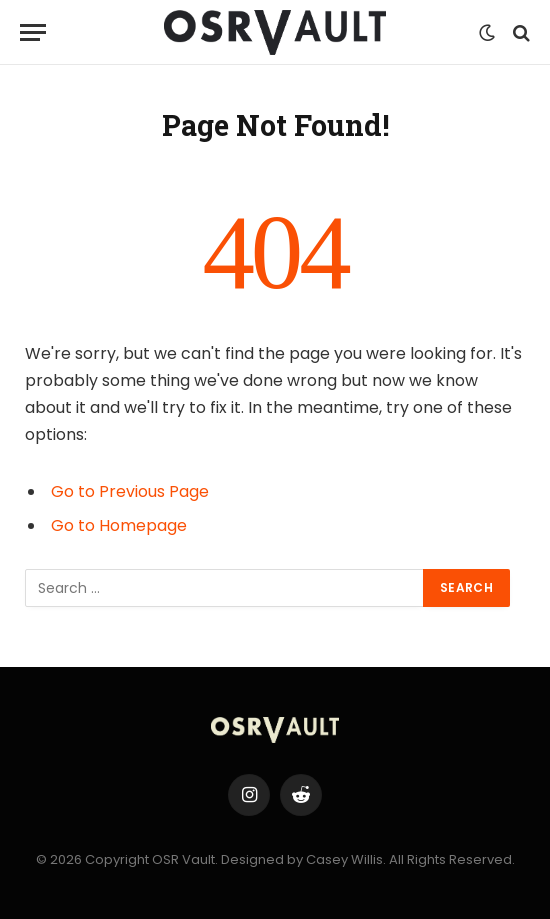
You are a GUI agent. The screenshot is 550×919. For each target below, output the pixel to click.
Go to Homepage (119, 525)
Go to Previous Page (130, 491)
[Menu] (33, 32)
